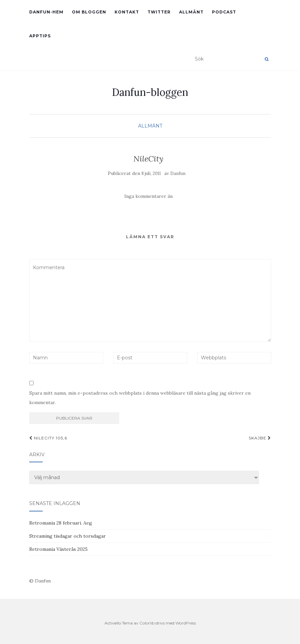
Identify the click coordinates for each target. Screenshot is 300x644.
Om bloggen (89, 12)
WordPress (186, 623)
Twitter (159, 12)
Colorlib (147, 623)
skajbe (260, 438)
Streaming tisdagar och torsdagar (68, 536)
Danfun (178, 173)
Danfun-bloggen (150, 92)
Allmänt (191, 12)
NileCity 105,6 (48, 438)
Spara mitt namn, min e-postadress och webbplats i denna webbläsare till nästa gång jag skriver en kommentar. (140, 398)
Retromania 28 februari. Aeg (61, 523)
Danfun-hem (46, 12)
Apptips (40, 36)
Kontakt (127, 12)
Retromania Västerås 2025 (58, 549)
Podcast (224, 12)
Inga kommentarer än (148, 196)
